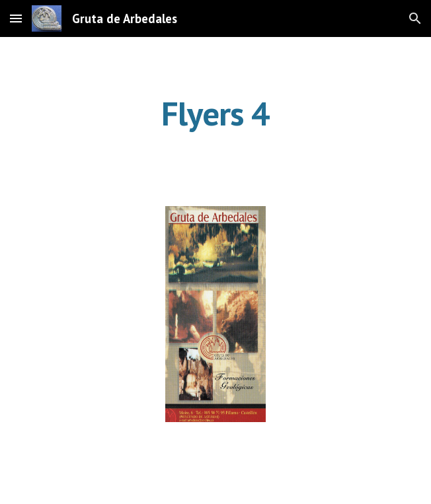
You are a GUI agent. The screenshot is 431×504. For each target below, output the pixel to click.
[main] (215, 114)
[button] (16, 18)
